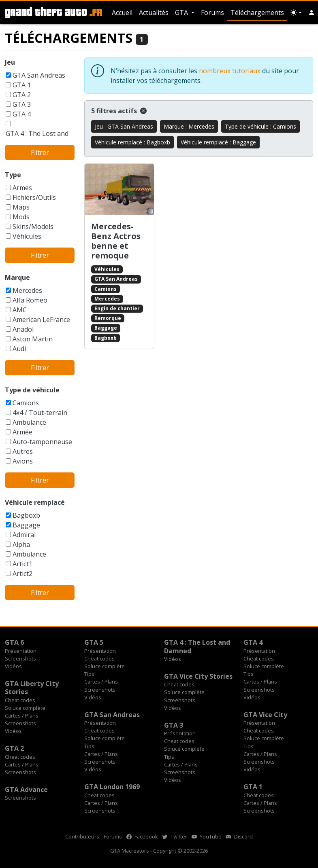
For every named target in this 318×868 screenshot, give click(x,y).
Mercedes (27, 290)
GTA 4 (22, 114)
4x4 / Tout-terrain (40, 413)
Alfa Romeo (30, 300)
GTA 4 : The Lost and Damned (197, 646)
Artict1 (22, 564)
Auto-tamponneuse (42, 442)
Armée (22, 432)
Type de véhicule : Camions (260, 126)
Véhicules (27, 236)
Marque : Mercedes (189, 126)
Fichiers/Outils (34, 197)
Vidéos (13, 666)
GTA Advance (26, 790)
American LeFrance (41, 320)
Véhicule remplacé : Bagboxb (132, 142)
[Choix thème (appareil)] (296, 13)
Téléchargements (257, 13)
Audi (19, 349)
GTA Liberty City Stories (32, 688)
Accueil (122, 13)
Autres (23, 451)
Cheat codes (99, 658)
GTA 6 (14, 642)
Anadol (23, 329)
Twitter (175, 836)
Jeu (10, 62)
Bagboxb (26, 515)
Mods (21, 217)
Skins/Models (33, 227)
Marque (17, 277)
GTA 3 (22, 104)
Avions (23, 461)
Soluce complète (105, 666)
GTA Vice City (265, 715)
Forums (212, 13)
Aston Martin (33, 339)
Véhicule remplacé (35, 502)
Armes (22, 188)
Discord (239, 836)
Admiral (24, 535)
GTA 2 (22, 95)
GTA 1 (22, 85)
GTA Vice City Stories (198, 676)
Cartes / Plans (101, 682)
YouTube (207, 836)
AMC (20, 310)
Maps (21, 207)
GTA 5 (94, 642)
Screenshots (20, 658)
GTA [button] (182, 13)
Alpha (21, 544)
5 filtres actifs (119, 111)
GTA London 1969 (112, 787)
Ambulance (29, 422)
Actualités (154, 13)
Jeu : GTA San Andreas (124, 126)
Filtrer (40, 152)
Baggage (26, 525)
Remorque (108, 318)
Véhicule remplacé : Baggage (218, 142)
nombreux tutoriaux (230, 71)
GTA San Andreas (39, 75)
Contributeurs (82, 836)
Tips (89, 674)
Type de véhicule (32, 390)
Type (13, 175)
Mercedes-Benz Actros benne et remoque (116, 241)
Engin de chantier (117, 308)
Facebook (142, 836)
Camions (26, 403)
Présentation (21, 651)
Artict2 (22, 574)
